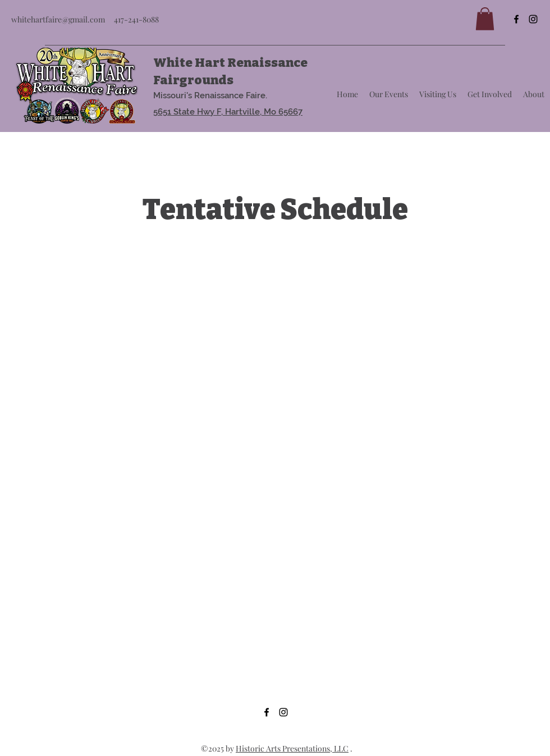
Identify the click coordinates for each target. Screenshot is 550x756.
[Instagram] (533, 19)
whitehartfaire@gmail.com (58, 19)
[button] (485, 19)
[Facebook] (516, 19)
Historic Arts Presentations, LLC (292, 748)
